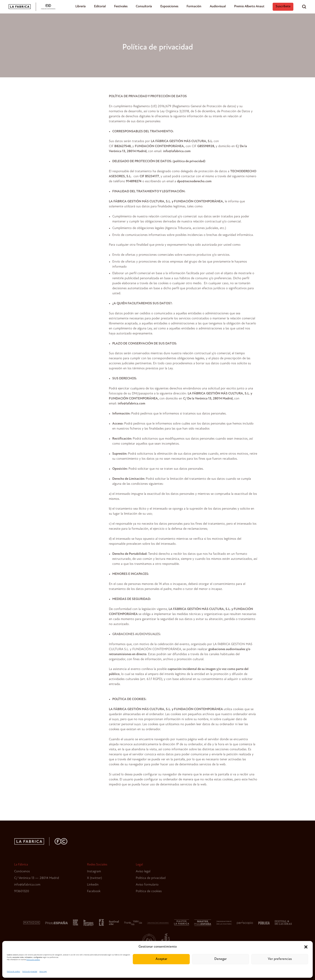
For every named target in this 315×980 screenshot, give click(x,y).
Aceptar (161, 959)
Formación (194, 7)
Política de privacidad (30, 972)
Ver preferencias (280, 959)
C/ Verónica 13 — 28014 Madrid (37, 878)
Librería (81, 7)
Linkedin (93, 885)
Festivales (121, 7)
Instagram (94, 872)
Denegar (220, 959)
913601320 (22, 891)
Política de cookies (13, 972)
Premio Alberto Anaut (249, 7)
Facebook (94, 891)
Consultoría (144, 7)
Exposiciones (169, 7)
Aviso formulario (147, 885)
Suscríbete (283, 7)
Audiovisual (218, 7)
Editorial (100, 7)
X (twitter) (94, 878)
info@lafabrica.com (27, 885)
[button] (306, 947)
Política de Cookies (33, 960)
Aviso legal (43, 972)
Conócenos (22, 872)
